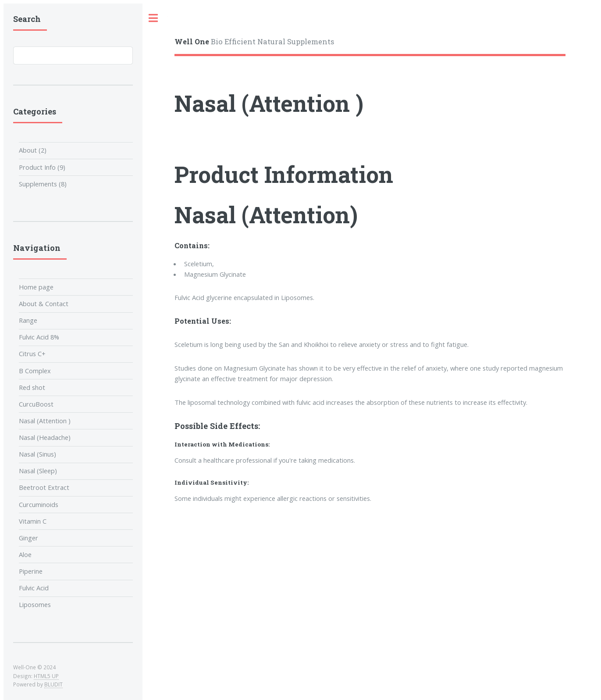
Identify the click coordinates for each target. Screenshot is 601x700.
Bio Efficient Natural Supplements (254, 41)
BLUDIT (53, 684)
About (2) (33, 150)
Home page (36, 287)
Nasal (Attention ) (45, 421)
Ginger (28, 538)
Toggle (153, 18)
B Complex (35, 371)
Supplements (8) (43, 184)
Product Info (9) (42, 167)
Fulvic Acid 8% (39, 337)
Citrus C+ (32, 354)
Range (28, 320)
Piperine (31, 571)
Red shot (32, 387)
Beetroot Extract (44, 487)
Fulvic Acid (34, 588)
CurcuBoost (36, 404)
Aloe (25, 554)
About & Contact (44, 304)
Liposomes (35, 604)
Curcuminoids (39, 504)
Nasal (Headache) (45, 437)
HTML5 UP (46, 676)
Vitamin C (33, 521)
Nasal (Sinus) (37, 454)
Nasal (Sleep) (38, 471)
